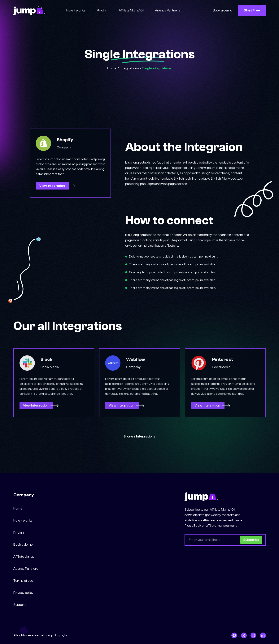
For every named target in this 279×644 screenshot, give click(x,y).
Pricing (102, 10)
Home (112, 68)
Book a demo (222, 10)
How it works (76, 10)
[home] (29, 10)
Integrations (129, 68)
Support (20, 605)
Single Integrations (157, 68)
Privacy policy (23, 593)
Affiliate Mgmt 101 (131, 10)
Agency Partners (168, 10)
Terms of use (23, 581)
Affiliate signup (24, 557)
